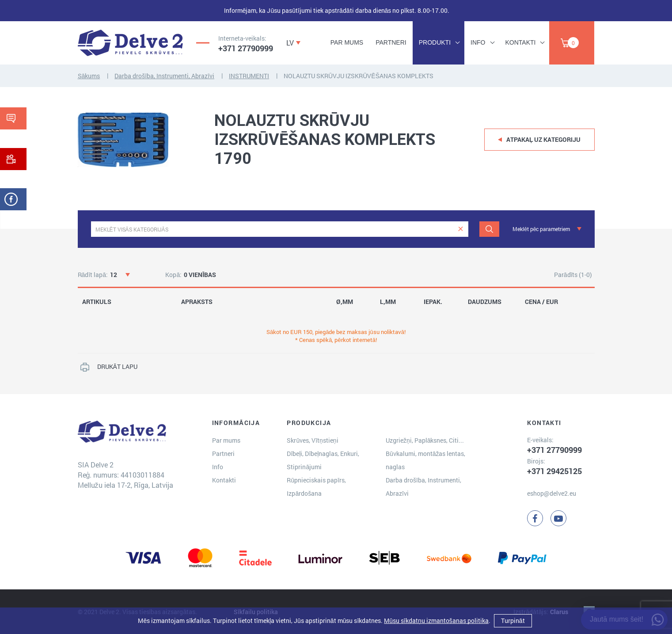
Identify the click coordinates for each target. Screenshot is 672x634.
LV (290, 43)
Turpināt (513, 621)
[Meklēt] (489, 229)
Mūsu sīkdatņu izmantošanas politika (436, 621)
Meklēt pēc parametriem (541, 229)
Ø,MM (345, 302)
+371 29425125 (554, 471)
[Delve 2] (130, 43)
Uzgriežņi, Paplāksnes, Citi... (425, 440)
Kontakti (521, 42)
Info (478, 42)
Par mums (347, 42)
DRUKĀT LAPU (117, 366)
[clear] (461, 229)
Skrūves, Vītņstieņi (312, 440)
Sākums (89, 76)
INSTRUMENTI (249, 76)
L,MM (388, 302)
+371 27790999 (246, 48)
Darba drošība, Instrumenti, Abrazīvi (164, 76)
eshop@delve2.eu (552, 493)
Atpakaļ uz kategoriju (544, 139)
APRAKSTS (197, 302)
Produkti (435, 42)
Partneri (391, 42)
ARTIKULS (97, 302)
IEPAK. (433, 302)
